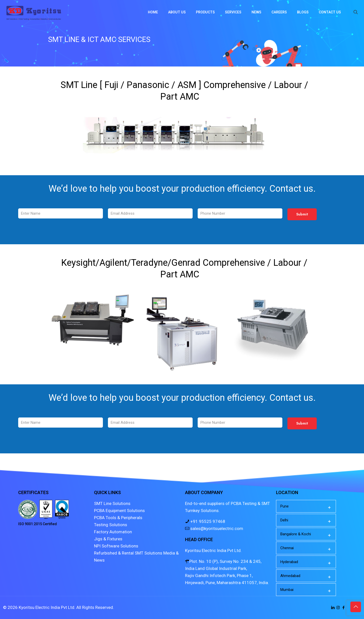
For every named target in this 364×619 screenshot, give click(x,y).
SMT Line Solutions (112, 503)
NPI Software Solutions (116, 546)
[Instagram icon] (338, 608)
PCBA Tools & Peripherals (118, 518)
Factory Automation (113, 532)
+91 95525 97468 (207, 521)
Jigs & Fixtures (108, 539)
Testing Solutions (111, 525)
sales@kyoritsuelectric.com (216, 528)
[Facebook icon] (343, 608)
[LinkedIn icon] (333, 608)
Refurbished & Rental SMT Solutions (128, 553)
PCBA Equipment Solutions (119, 511)
